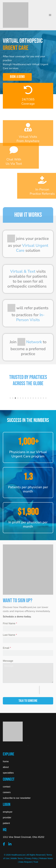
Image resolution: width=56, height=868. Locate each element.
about (6, 767)
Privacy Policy (31, 858)
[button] (10, 398)
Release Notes (46, 858)
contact (7, 787)
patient (6, 823)
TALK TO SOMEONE (28, 701)
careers (7, 792)
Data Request (25, 862)
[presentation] (21, 690)
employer (8, 812)
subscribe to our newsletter (17, 798)
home (6, 761)
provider (7, 817)
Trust (36, 862)
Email (7, 648)
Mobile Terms (17, 858)
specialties (8, 773)
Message (8, 661)
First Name (10, 623)
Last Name (10, 635)
